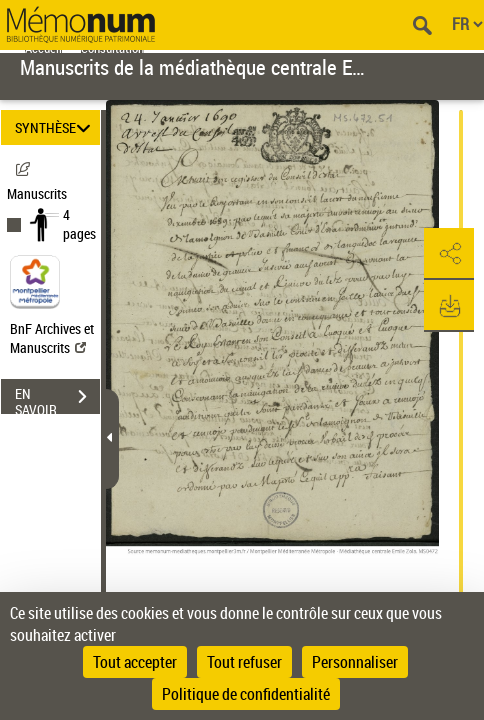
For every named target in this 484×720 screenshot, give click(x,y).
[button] (449, 254)
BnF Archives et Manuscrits (52, 338)
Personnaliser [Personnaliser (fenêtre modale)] (355, 662)
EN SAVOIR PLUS (57, 399)
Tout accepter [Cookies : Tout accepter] (135, 662)
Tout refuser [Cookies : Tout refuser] (244, 662)
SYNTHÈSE (56, 127)
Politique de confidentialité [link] (246, 694)
